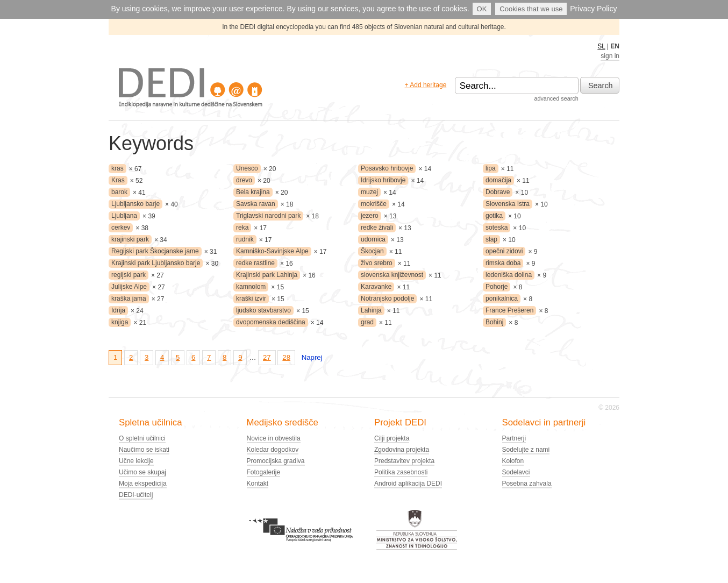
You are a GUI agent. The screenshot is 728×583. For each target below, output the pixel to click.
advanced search (556, 98)
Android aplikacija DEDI (408, 484)
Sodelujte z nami (526, 450)
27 (267, 357)
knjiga (120, 322)
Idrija (118, 310)
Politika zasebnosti (401, 472)
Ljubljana (124, 216)
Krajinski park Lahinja (267, 275)
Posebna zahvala (527, 484)
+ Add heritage (426, 85)
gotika (494, 216)
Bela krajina (253, 192)
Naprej (312, 357)
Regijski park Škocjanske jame (155, 251)
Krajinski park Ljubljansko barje (156, 263)
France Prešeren (509, 310)
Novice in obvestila (274, 438)
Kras (118, 180)
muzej (369, 192)
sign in (610, 56)
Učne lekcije (136, 461)
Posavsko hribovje (387, 168)
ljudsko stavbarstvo (263, 310)
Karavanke (376, 287)
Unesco (247, 168)
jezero (370, 216)
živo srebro (377, 263)
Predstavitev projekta (404, 461)
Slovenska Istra (508, 204)
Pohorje (497, 287)
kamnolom (251, 287)
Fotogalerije (264, 472)
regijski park (129, 275)
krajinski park (130, 239)
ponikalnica (502, 298)
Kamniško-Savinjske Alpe (272, 251)
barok (119, 192)
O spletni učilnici (142, 438)
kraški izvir (251, 298)
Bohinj (494, 322)
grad (367, 322)
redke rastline (255, 263)
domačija (498, 180)
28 (286, 357)
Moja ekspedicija (143, 484)
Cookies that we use (531, 9)
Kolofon (513, 461)
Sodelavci (516, 472)
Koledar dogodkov (273, 450)
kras (117, 168)
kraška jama (129, 298)
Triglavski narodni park (268, 216)
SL (601, 46)
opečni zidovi (504, 251)
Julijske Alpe (129, 287)
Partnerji (514, 438)
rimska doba (503, 263)
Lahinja (371, 310)
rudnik (245, 239)
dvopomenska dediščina (271, 322)
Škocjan (372, 251)
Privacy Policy (593, 9)
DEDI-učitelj (136, 495)
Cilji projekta (392, 438)
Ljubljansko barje (135, 204)
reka (242, 227)
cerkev (121, 227)
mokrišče (374, 204)
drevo (244, 180)
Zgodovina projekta (402, 450)
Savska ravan (256, 204)
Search (601, 86)
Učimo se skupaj (142, 472)
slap (491, 239)
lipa (491, 168)
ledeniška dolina (509, 275)
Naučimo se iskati (144, 450)
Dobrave (498, 192)
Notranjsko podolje (387, 298)
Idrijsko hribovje (383, 180)
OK (482, 9)
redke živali (377, 227)
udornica (373, 239)
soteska (497, 227)
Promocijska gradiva (276, 461)
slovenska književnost (392, 275)
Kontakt (258, 484)
